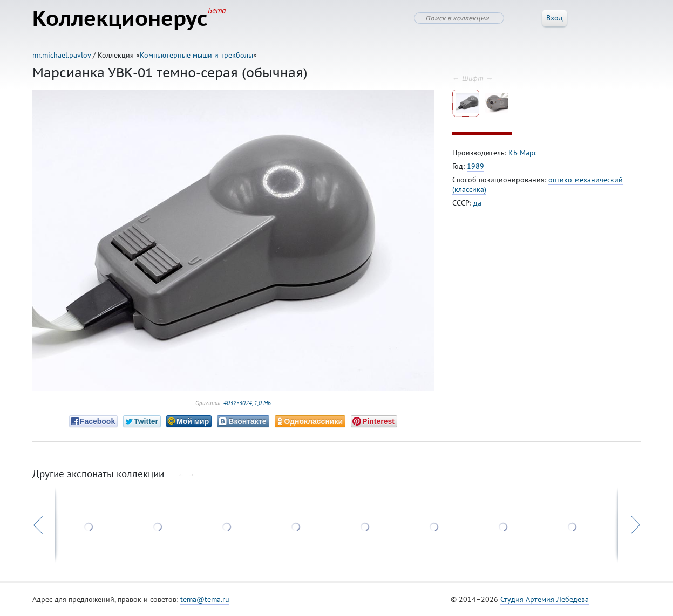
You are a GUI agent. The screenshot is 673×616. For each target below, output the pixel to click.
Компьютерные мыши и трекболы (196, 55)
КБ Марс (523, 153)
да (477, 203)
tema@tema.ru (205, 599)
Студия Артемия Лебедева (545, 599)
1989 (475, 166)
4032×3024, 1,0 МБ (247, 403)
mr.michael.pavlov (62, 55)
